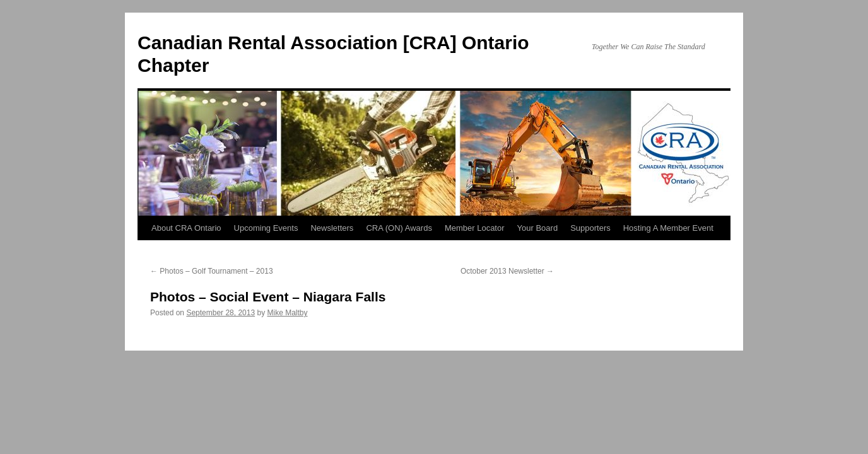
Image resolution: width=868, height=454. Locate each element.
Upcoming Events (266, 228)
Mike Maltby (288, 313)
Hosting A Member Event (668, 228)
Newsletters (332, 228)
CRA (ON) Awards (399, 228)
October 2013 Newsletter (507, 271)
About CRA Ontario (186, 228)
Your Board (538, 228)
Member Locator (475, 228)
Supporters (590, 228)
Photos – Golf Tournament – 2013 (212, 271)
